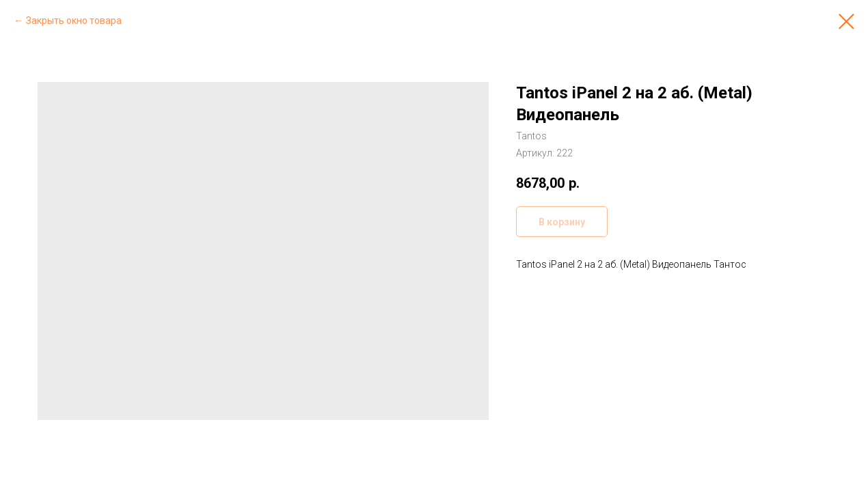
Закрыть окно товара (74, 20)
